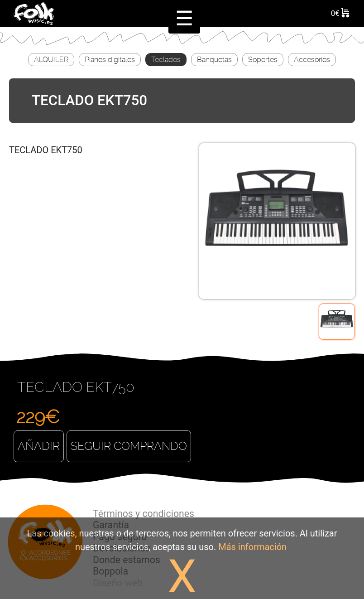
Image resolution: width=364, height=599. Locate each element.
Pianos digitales (110, 60)
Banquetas (214, 60)
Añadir (39, 446)
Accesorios (312, 60)
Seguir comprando (129, 446)
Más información (252, 547)
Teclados (166, 60)
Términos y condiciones (144, 514)
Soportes (263, 60)
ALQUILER (51, 60)
